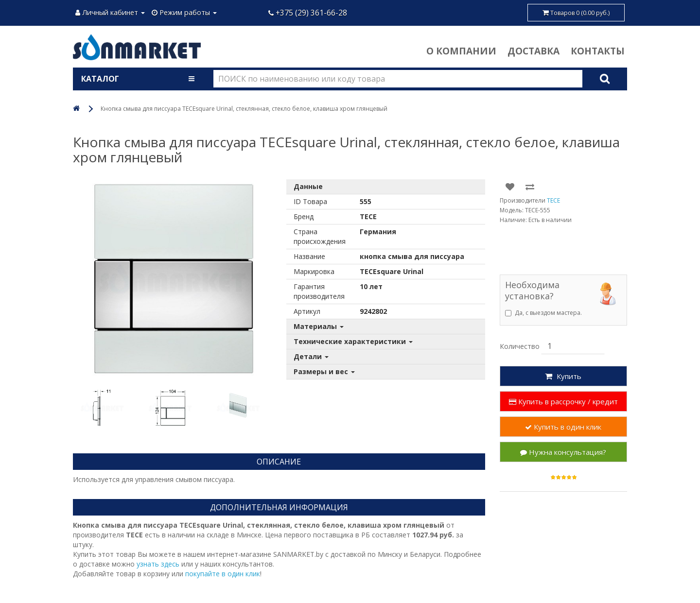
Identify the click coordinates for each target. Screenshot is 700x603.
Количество (520, 346)
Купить (563, 376)
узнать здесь (158, 564)
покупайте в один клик (223, 574)
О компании (461, 51)
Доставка (534, 51)
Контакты (598, 51)
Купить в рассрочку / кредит (563, 401)
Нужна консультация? (563, 452)
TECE (553, 200)
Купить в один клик (563, 427)
